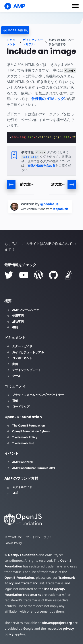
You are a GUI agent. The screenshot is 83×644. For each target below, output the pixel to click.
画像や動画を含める (41, 165)
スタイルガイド (19, 487)
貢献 (12, 401)
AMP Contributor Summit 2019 (31, 468)
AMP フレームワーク (23, 310)
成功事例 (15, 321)
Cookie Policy (13, 543)
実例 (12, 364)
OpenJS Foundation (23, 555)
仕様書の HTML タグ (48, 99)
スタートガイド (19, 346)
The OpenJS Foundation (26, 425)
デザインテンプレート (24, 370)
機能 (12, 327)
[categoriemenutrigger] (19, 30)
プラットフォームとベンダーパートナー (35, 395)
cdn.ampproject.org (55, 623)
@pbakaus (49, 204)
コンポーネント (19, 358)
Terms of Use (13, 537)
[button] (75, 6)
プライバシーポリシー (41, 537)
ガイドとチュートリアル (33, 42)
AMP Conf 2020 (20, 462)
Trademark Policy (22, 437)
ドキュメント (11, 42)
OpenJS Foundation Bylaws (28, 431)
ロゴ (12, 493)
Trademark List (20, 443)
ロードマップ (18, 406)
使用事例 (15, 315)
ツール (14, 376)
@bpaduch (62, 209)
